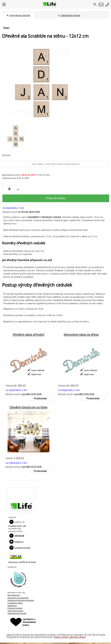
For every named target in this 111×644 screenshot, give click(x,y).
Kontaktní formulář (22, 548)
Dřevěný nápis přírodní (28, 334)
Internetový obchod (18, 15)
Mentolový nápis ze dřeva (81, 334)
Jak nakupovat (14, 595)
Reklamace (12, 606)
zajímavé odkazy (77, 637)
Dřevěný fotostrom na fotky (28, 407)
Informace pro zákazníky (18, 598)
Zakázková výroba (69, 15)
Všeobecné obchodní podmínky (21, 600)
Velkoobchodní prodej (17, 613)
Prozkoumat (40, 398)
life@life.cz (19, 542)
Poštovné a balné (15, 608)
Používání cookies (15, 603)
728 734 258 (19, 536)
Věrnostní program (15, 611)
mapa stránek (61, 637)
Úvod (6, 28)
